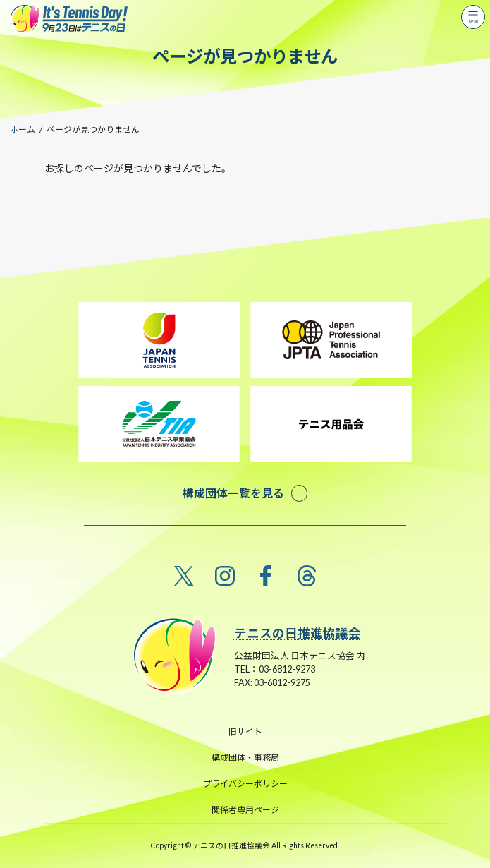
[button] (245, 493)
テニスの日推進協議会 (298, 633)
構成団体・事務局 (245, 758)
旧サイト (245, 731)
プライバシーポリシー (245, 784)
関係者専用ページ (245, 810)
